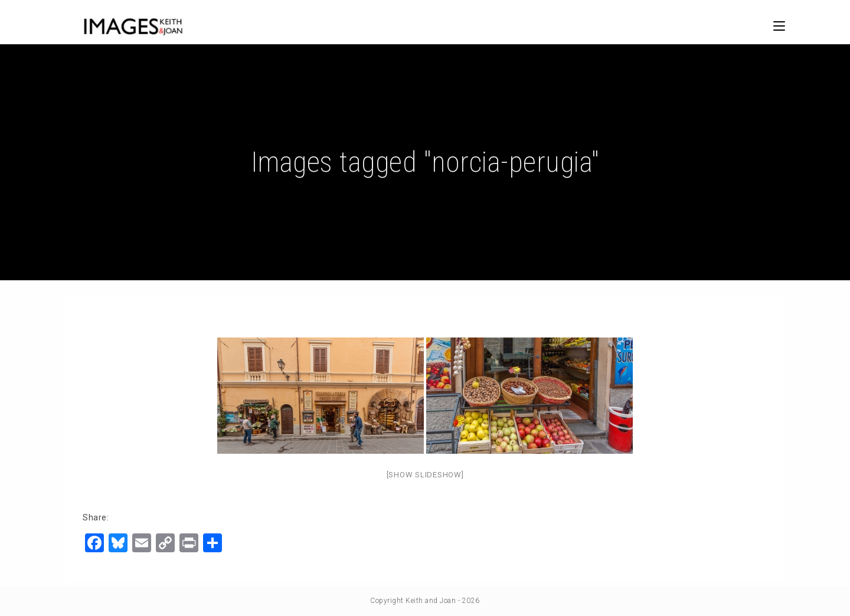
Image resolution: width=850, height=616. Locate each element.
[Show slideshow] (425, 475)
